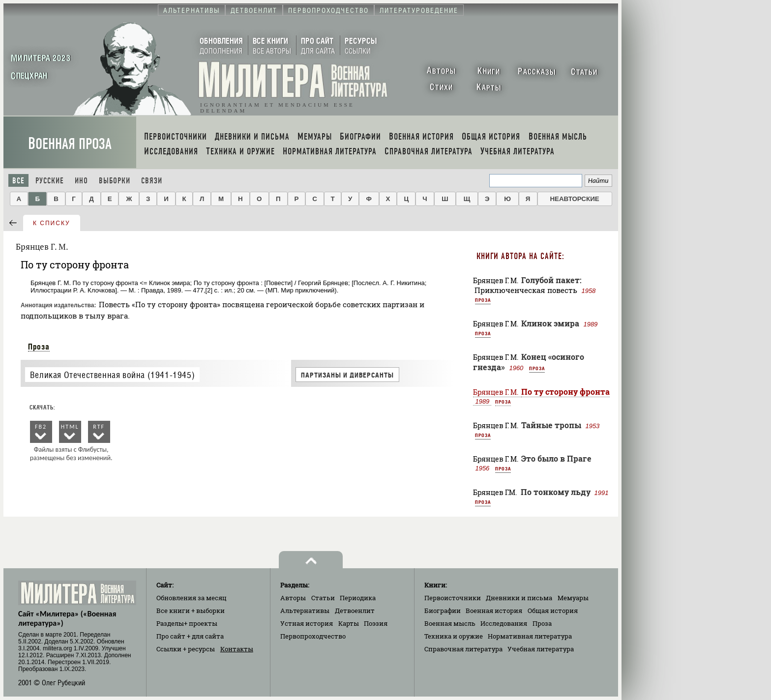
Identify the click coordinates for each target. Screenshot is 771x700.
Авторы (293, 598)
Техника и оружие (454, 636)
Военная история (494, 611)
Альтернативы (305, 611)
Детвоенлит (355, 611)
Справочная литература (463, 649)
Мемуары (573, 598)
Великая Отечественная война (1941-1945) (112, 375)
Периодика (358, 598)
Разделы (187, 623)
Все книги (191, 611)
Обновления (192, 598)
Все (18, 181)
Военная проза (70, 144)
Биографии (443, 611)
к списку (52, 223)
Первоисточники (453, 598)
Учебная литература (541, 649)
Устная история (307, 623)
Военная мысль (450, 623)
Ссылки (186, 649)
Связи (152, 181)
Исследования (504, 623)
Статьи (323, 598)
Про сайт (190, 636)
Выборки (115, 181)
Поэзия (376, 623)
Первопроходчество (313, 636)
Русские (50, 181)
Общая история (553, 611)
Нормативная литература (530, 636)
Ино (81, 181)
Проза (39, 347)
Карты (349, 623)
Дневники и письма (519, 598)
